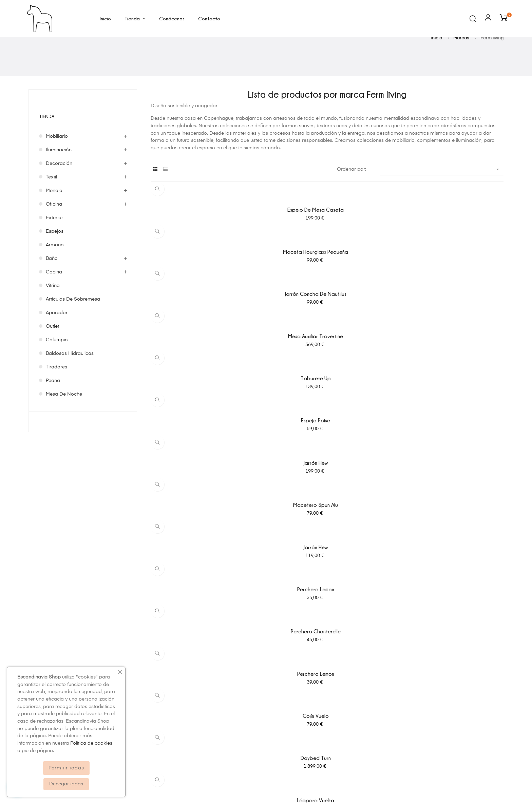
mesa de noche (64, 430)
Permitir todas (66, 768)
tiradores (56, 403)
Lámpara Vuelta (449, 415)
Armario (55, 281)
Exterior (54, 254)
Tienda (47, 152)
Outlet (52, 363)
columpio (57, 376)
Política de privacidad (216, 675)
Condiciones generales (218, 699)
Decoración (59, 200)
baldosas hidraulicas (70, 390)
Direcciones (327, 711)
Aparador (57, 349)
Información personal (338, 675)
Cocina (54, 308)
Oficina (54, 241)
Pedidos (323, 687)
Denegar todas (66, 784)
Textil (51, 213)
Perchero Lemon (205, 372)
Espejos (55, 268)
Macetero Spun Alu (327, 330)
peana (53, 417)
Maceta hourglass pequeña (327, 246)
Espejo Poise (449, 288)
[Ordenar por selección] (442, 206)
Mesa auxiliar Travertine (205, 288)
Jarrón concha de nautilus (449, 246)
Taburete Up (327, 288)
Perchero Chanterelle (327, 372)
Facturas (324, 699)
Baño (52, 295)
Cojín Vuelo (205, 415)
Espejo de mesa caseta (205, 246)
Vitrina (53, 322)
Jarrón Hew (205, 330)
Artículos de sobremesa (73, 336)
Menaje (54, 227)
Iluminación (59, 186)
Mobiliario (57, 173)
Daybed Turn (327, 415)
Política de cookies (213, 687)
